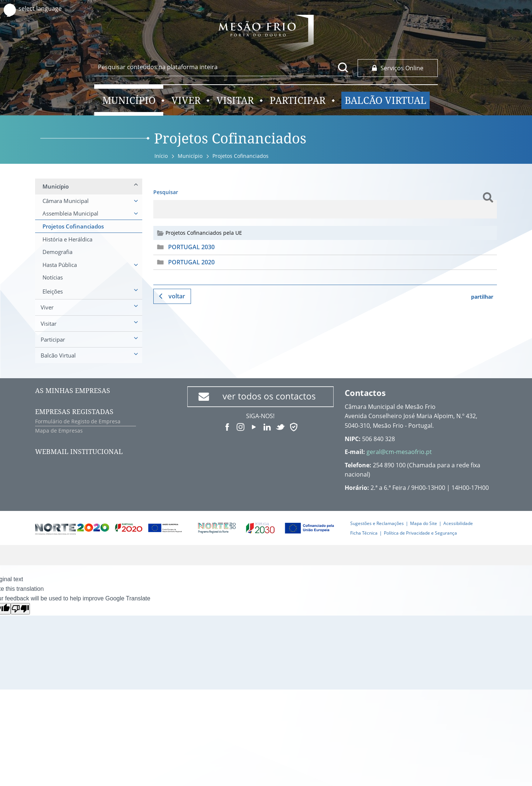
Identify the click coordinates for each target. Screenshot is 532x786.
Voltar (177, 296)
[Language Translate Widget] (47, 9)
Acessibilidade (458, 523)
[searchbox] (223, 67)
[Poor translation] (20, 609)
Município (190, 156)
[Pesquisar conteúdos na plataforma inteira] (343, 67)
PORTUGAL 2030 (191, 247)
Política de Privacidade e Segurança (420, 533)
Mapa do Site (424, 523)
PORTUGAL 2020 (191, 262)
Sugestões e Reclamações (377, 523)
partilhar (482, 297)
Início (161, 156)
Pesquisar (166, 192)
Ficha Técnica (364, 533)
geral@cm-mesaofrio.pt (399, 452)
